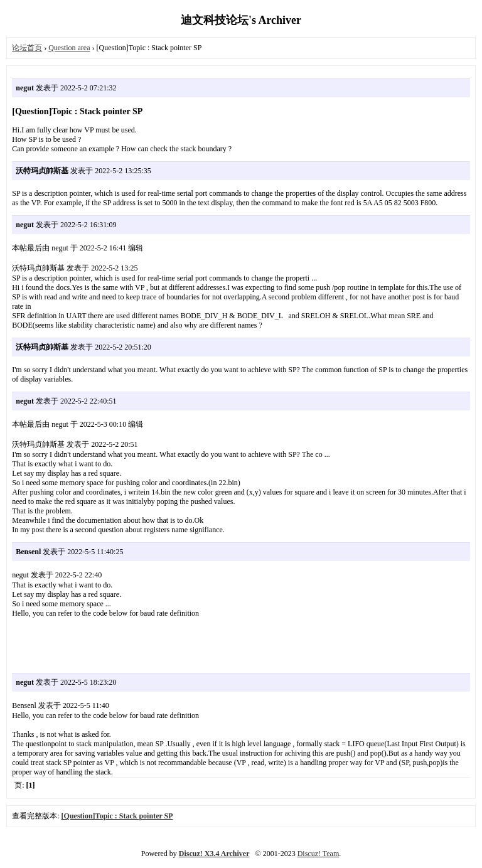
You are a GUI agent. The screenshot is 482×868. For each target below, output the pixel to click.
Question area (69, 48)
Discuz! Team (319, 854)
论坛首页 (27, 48)
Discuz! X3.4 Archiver (214, 854)
